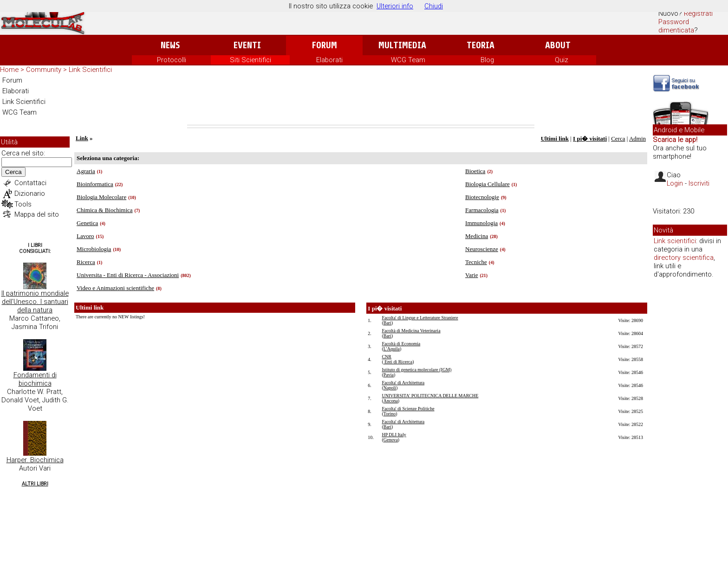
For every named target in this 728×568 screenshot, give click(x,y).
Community (44, 70)
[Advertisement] (361, 99)
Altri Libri (35, 484)
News (170, 45)
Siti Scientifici (250, 60)
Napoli (390, 388)
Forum (324, 45)
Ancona (391, 401)
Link (82, 138)
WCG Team (408, 60)
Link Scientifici (90, 70)
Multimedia (402, 45)
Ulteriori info (395, 6)
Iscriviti (699, 183)
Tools (23, 204)
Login (675, 183)
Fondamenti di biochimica (35, 379)
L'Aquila (392, 349)
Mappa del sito (37, 214)
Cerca (13, 172)
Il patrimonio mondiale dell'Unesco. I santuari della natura (35, 302)
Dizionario (30, 194)
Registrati (698, 13)
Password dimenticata (676, 26)
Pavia (389, 375)
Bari (387, 323)
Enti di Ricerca (398, 362)
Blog (487, 60)
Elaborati (329, 60)
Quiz (562, 60)
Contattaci (30, 183)
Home (9, 70)
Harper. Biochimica (35, 460)
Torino (390, 414)
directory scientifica (684, 258)
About (558, 45)
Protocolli (172, 60)
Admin (637, 139)
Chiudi (434, 6)
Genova (391, 440)
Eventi (247, 45)
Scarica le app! (675, 140)
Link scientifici (675, 241)
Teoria (481, 45)
